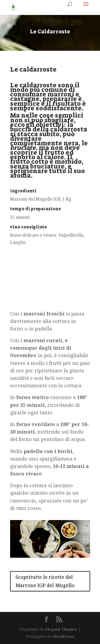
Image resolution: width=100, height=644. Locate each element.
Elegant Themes (61, 629)
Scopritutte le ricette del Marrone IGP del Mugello (45, 581)
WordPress (63, 636)
